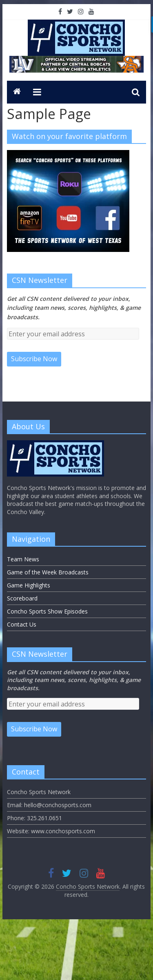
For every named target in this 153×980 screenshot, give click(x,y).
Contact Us (22, 624)
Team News (23, 559)
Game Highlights (29, 585)
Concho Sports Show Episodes (47, 611)
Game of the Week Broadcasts (48, 572)
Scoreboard (22, 598)
